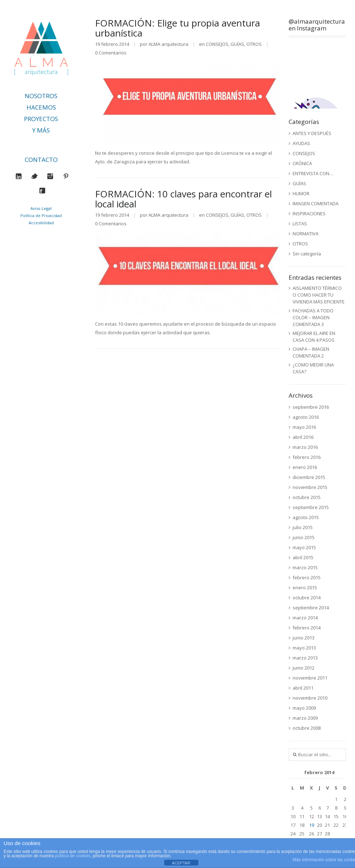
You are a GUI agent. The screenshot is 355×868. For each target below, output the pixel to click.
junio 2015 (304, 537)
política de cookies (73, 856)
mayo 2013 (304, 648)
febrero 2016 (307, 457)
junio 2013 (304, 638)
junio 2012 (304, 668)
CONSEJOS (217, 44)
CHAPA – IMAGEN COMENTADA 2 (311, 352)
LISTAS (300, 224)
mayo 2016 (304, 427)
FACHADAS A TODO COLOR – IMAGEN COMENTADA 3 (313, 317)
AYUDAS (301, 143)
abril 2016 (303, 437)
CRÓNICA (302, 163)
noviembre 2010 (310, 698)
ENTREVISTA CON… (313, 173)
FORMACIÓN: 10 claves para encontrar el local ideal (183, 199)
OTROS (254, 44)
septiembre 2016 (311, 407)
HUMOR (301, 193)
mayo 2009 (304, 708)
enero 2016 (305, 467)
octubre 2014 (307, 598)
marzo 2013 (305, 658)
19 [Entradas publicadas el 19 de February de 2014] (312, 825)
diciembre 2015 (309, 477)
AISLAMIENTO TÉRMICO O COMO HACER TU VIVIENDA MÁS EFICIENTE (319, 295)
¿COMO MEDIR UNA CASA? (313, 368)
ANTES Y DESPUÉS (312, 133)
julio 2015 (303, 527)
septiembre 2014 (311, 608)
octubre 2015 (307, 497)
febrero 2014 (307, 628)
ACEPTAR (181, 863)
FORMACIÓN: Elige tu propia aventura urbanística (177, 28)
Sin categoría (307, 254)
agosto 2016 (306, 417)
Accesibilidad (41, 223)
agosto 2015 (306, 517)
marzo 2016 (305, 447)
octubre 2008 (307, 728)
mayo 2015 (304, 547)
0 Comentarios (111, 53)
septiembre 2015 (311, 507)
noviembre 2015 (310, 487)
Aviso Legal (41, 208)
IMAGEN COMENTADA (316, 203)
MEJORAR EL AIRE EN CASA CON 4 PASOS (314, 337)
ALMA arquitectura (168, 44)
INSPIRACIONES (309, 214)
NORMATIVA (306, 234)
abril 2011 (303, 688)
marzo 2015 (305, 567)
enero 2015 (305, 588)
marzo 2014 (305, 618)
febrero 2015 (307, 577)
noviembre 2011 (310, 678)
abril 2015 (303, 557)
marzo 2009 (305, 718)
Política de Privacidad (41, 215)
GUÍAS (237, 44)
